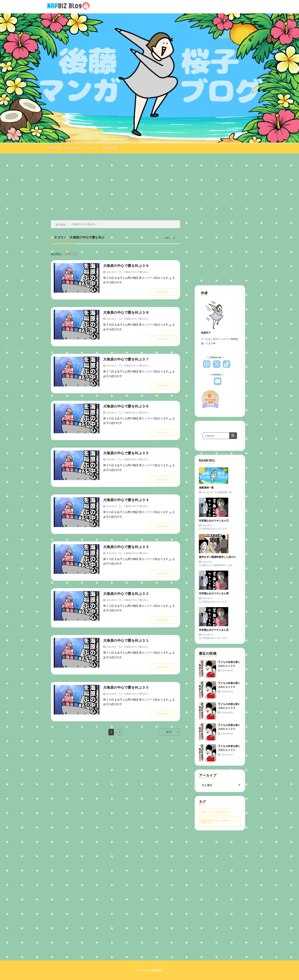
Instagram (73, 148)
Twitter (92, 148)
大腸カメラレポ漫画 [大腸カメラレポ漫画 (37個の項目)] (215, 812)
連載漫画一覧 (206, 488)
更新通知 (110, 148)
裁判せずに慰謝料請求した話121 (217, 557)
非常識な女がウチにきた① (214, 521)
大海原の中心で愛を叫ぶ (136, 272)
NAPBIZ (157, 970)
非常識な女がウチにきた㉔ (214, 593)
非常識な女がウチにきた (215, 529)
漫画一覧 (54, 148)
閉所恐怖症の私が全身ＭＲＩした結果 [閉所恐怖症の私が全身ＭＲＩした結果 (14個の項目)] (220, 822)
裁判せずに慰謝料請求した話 (217, 565)
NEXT (169, 732)
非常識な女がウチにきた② (214, 630)
